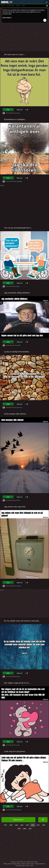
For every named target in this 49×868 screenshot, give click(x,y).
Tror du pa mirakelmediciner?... (18, 228)
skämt (3, 6)
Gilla (8, 110)
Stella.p (19, 810)
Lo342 (19, 345)
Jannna (19, 586)
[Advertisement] (24, 38)
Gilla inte (20, 110)
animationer (10, 6)
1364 (22, 825)
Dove (18, 113)
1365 (16, 825)
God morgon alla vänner (15, 414)
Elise (18, 286)
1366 (11, 825)
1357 (30, 829)
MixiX (18, 500)
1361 (38, 825)
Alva (18, 745)
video (23, 6)
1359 (19, 829)
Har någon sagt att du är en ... (17, 683)
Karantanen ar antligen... (15, 119)
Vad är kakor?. (7, 18)
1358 (24, 829)
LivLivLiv (19, 408)
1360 (44, 825)
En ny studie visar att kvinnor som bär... (22, 621)
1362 (33, 825)
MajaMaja (20, 181)
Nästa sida (18, 820)
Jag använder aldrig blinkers (17, 293)
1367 (5, 825)
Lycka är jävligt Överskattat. (17, 352)
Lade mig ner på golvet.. (15, 751)
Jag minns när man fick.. (15, 507)
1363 (27, 825)
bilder (18, 6)
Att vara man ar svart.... (15, 54)
